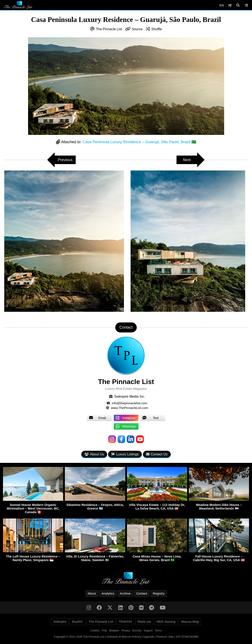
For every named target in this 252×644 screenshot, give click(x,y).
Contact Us (157, 454)
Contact (142, 593)
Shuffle (157, 29)
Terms (158, 631)
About (92, 593)
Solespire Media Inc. (130, 396)
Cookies (95, 631)
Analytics (108, 593)
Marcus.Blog (190, 622)
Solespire (60, 622)
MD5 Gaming (166, 622)
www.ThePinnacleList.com (130, 408)
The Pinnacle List (109, 29)
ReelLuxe (144, 622)
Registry (159, 593)
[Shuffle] (230, 5)
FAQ (104, 631)
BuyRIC (78, 622)
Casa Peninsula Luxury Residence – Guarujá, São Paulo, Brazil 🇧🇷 (139, 142)
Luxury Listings (125, 454)
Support (148, 631)
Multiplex (114, 631)
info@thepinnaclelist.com (130, 403)
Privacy (126, 631)
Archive (125, 593)
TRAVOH (125, 622)
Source (137, 29)
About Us (94, 454)
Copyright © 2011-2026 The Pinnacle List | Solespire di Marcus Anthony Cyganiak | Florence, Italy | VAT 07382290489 (126, 637)
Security (137, 631)
